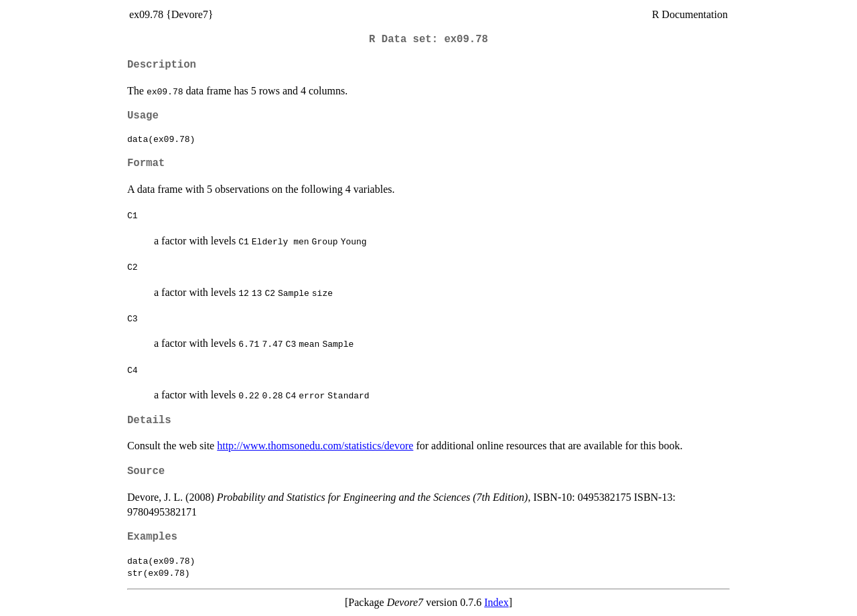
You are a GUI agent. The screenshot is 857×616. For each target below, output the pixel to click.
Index (496, 602)
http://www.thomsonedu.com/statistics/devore (315, 446)
